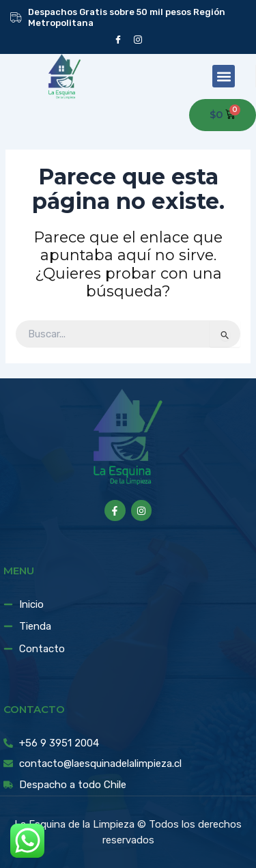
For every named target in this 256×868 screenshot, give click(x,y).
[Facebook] (118, 39)
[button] (224, 76)
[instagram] (138, 39)
